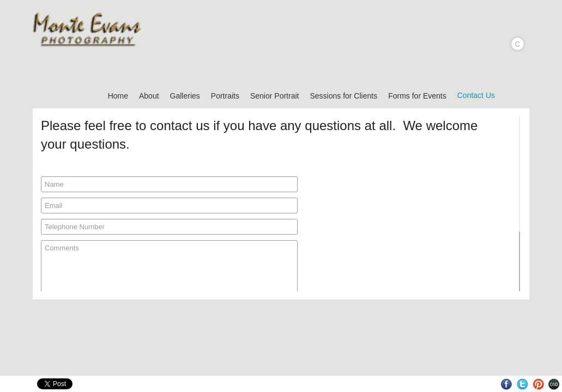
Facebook (507, 384)
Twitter (522, 384)
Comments (169, 285)
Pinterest (538, 384)
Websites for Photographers (554, 384)
